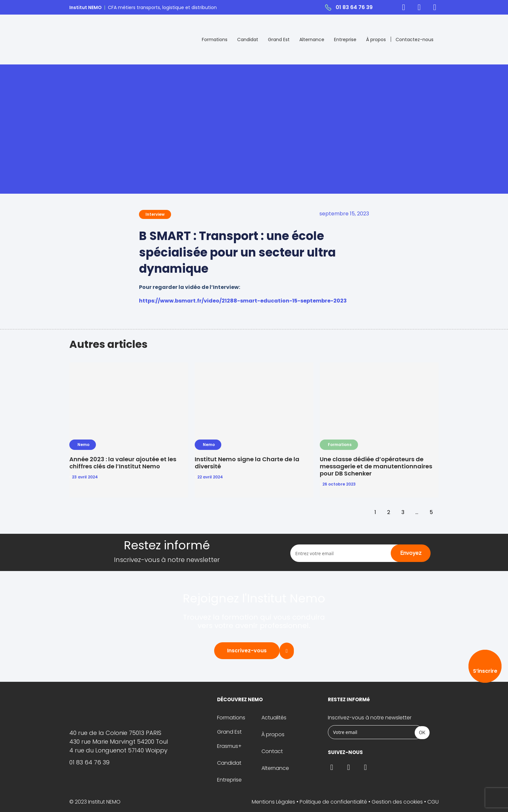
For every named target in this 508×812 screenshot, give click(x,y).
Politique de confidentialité (333, 802)
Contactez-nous (415, 40)
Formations (215, 40)
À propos (376, 40)
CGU (433, 802)
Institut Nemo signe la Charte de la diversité (247, 463)
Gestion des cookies (397, 802)
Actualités (274, 718)
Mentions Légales (273, 802)
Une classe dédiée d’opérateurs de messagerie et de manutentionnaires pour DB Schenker (376, 466)
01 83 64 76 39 (354, 7)
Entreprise (345, 40)
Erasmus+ (229, 746)
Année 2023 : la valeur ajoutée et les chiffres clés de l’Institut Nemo (123, 463)
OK (422, 733)
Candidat (248, 40)
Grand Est (279, 40)
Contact (272, 751)
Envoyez (411, 553)
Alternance (312, 40)
